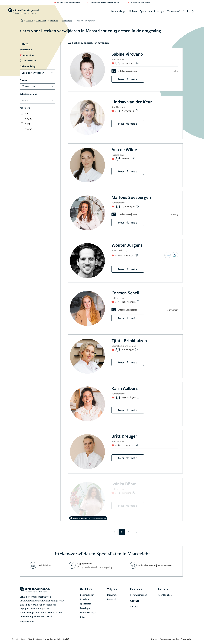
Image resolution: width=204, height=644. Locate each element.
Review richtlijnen (138, 595)
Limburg (54, 21)
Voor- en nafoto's (176, 11)
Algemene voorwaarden (169, 639)
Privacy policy (186, 639)
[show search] (189, 11)
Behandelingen (119, 11)
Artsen (30, 21)
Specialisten (146, 11)
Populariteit (27, 55)
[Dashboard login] (193, 11)
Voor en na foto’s (88, 612)
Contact (134, 606)
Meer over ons (27, 621)
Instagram (112, 595)
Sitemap (154, 639)
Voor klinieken (165, 595)
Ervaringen (160, 11)
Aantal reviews (28, 60)
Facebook (112, 599)
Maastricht (67, 21)
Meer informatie (128, 79)
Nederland (41, 21)
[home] (23, 11)
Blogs (83, 617)
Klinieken (133, 11)
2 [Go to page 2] (129, 532)
